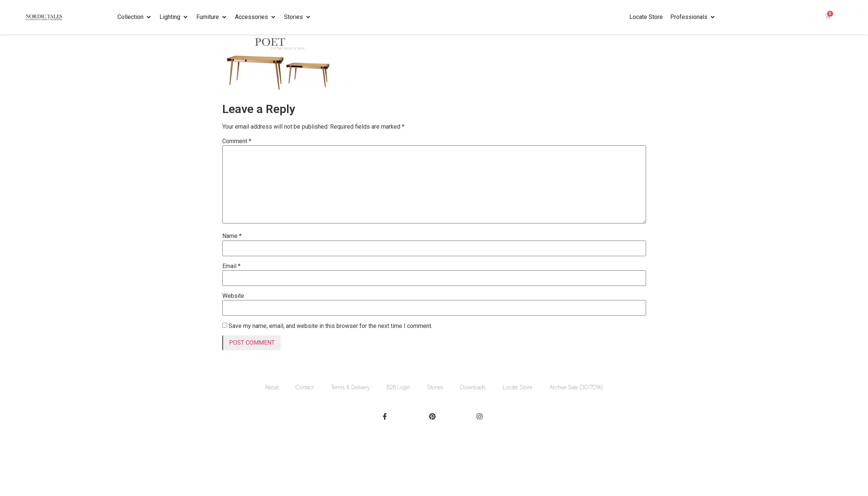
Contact (305, 387)
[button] (135, 17)
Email (231, 266)
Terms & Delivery (350, 387)
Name (232, 236)
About (272, 387)
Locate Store (517, 387)
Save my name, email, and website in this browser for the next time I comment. (330, 326)
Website (233, 296)
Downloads (473, 387)
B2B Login (398, 387)
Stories (435, 387)
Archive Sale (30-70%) (576, 387)
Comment (237, 141)
